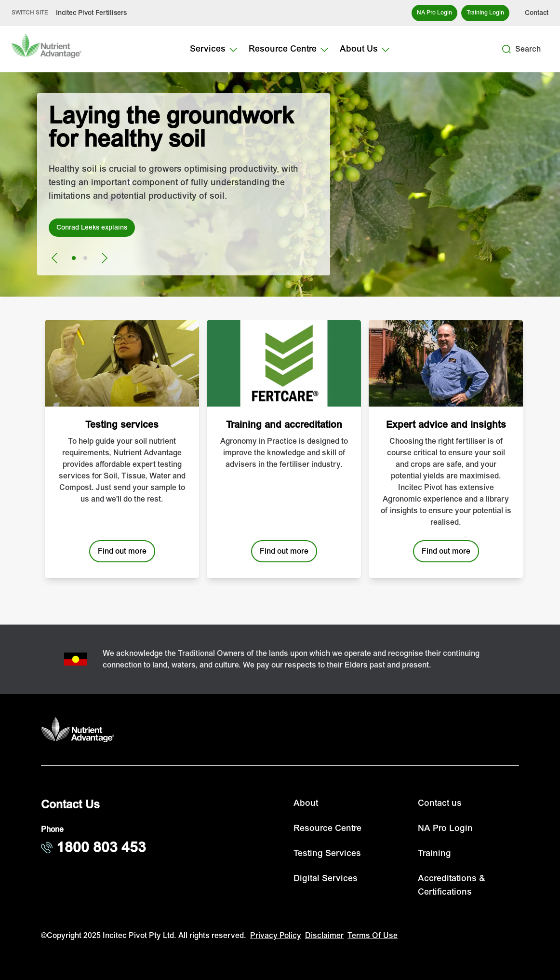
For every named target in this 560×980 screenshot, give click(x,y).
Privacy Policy (276, 936)
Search (528, 49)
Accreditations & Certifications (452, 885)
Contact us (440, 803)
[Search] (507, 49)
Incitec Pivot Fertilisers (91, 13)
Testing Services (327, 853)
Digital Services (326, 878)
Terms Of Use (373, 936)
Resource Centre (327, 828)
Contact (537, 13)
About (306, 803)
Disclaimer (324, 936)
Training (434, 853)
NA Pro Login (445, 828)
